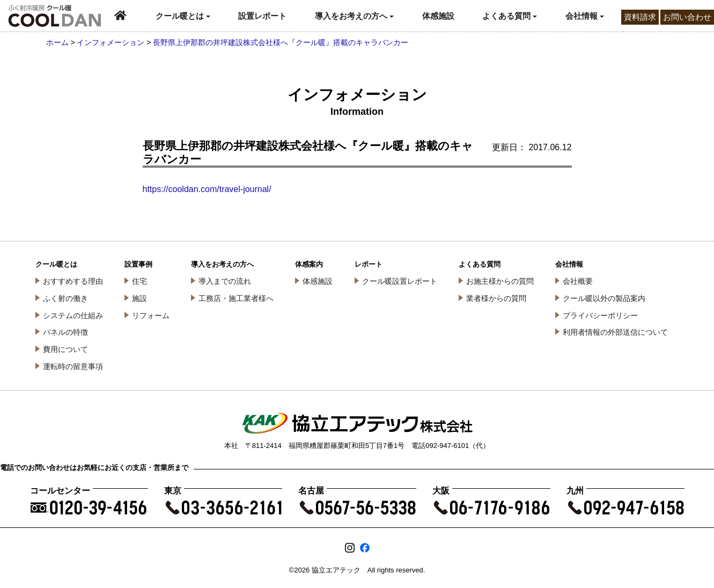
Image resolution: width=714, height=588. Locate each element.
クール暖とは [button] (183, 16)
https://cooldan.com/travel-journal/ (207, 189)
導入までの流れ (225, 281)
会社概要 (578, 281)
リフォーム (151, 315)
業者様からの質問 (496, 298)
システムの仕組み (73, 315)
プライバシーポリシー (600, 315)
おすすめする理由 (73, 281)
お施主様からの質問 (500, 281)
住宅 (139, 281)
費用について (65, 349)
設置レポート (262, 16)
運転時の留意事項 (73, 366)
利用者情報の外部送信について (615, 332)
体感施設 (438, 16)
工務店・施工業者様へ (236, 298)
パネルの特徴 (65, 332)
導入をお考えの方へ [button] (354, 16)
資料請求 (640, 17)
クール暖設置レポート (400, 281)
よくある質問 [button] (510, 16)
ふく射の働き (65, 298)
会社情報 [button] (585, 16)
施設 (139, 298)
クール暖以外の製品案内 (604, 298)
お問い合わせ (687, 17)
